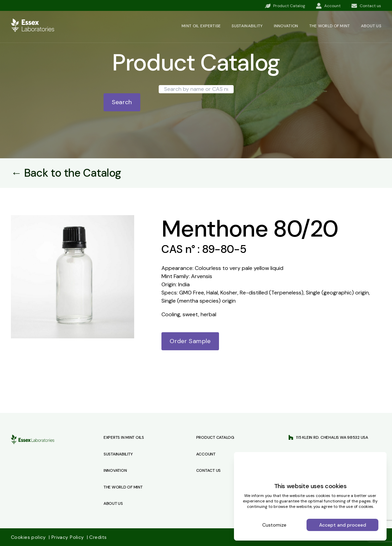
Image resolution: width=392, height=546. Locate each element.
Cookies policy (29, 537)
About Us (113, 503)
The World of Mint (123, 487)
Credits (97, 537)
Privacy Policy (67, 537)
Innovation (286, 26)
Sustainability (247, 26)
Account (206, 454)
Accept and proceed (343, 525)
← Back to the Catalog (66, 173)
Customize (274, 525)
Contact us (209, 470)
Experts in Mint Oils (124, 437)
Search (122, 102)
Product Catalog (215, 437)
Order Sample (190, 341)
